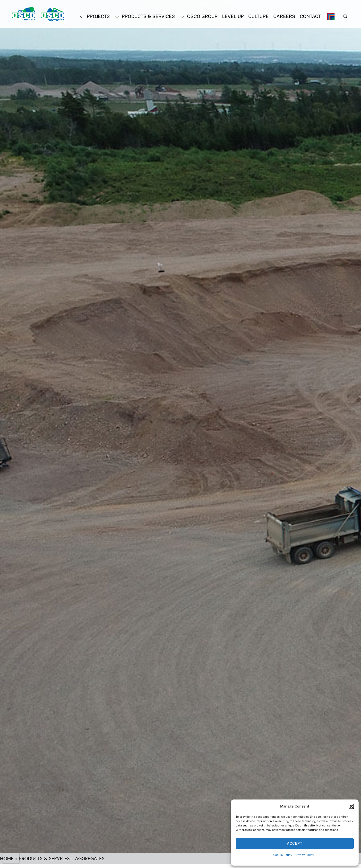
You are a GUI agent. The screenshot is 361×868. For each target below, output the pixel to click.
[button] (351, 806)
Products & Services (145, 16)
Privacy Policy (304, 855)
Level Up (233, 16)
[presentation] (11, 856)
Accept (295, 843)
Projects (95, 16)
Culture (258, 16)
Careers (284, 16)
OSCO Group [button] (199, 16)
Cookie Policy (283, 855)
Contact (310, 16)
